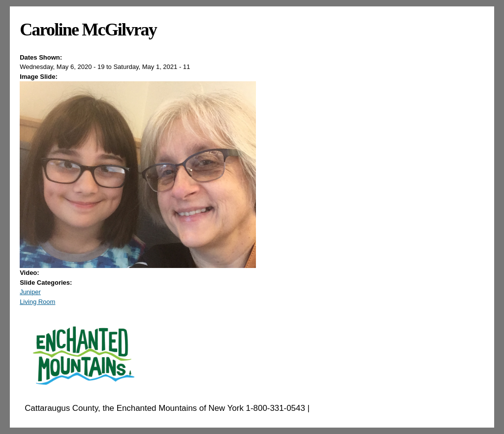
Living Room (37, 302)
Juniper (30, 292)
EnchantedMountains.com (360, 408)
